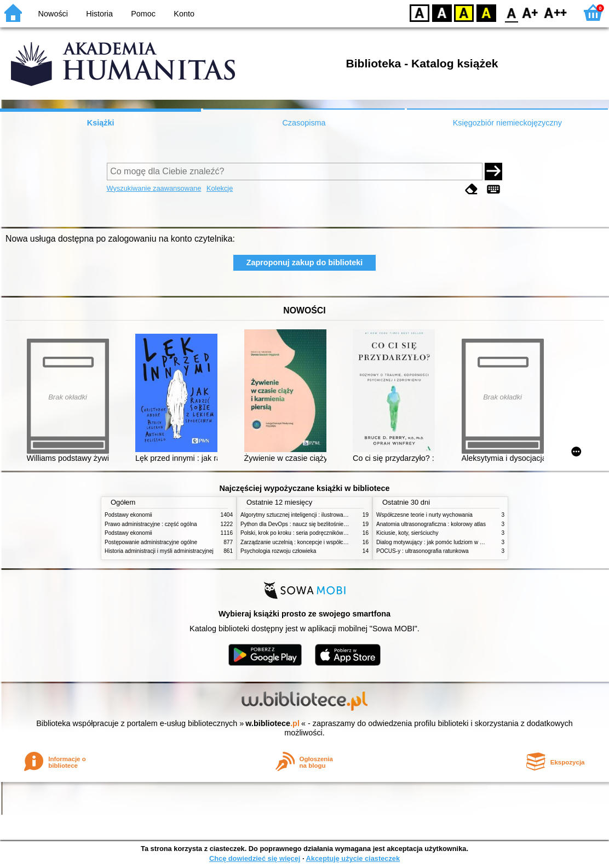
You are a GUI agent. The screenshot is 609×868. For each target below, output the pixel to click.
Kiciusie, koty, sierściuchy (407, 533)
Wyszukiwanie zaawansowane (154, 188)
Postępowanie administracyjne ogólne (151, 542)
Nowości (53, 14)
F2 (556, 12)
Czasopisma (304, 123)
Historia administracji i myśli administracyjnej (159, 551)
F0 (511, 12)
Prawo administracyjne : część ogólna (151, 524)
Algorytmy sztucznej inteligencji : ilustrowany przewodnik (309, 515)
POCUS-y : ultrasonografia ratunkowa (423, 551)
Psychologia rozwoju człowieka (278, 551)
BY (486, 12)
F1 (530, 12)
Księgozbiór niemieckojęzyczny (507, 123)
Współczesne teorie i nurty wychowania (424, 515)
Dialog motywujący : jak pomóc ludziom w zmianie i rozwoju (449, 542)
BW (442, 12)
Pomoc (143, 14)
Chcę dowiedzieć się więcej (255, 858)
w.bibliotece (272, 723)
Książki (101, 123)
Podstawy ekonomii (128, 515)
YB (464, 12)
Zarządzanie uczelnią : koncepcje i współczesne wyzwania (312, 542)
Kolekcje (220, 188)
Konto (184, 14)
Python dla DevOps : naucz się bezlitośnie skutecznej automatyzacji (323, 524)
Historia (99, 14)
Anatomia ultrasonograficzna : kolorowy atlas (431, 524)
